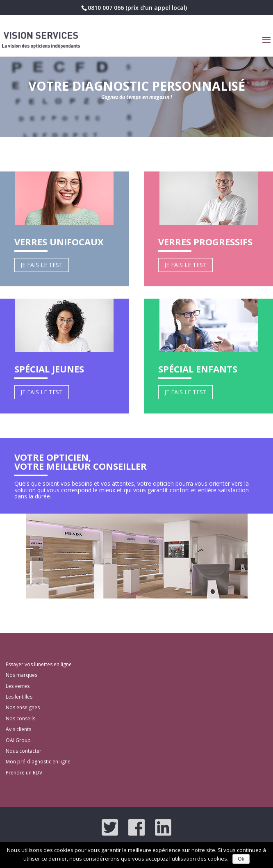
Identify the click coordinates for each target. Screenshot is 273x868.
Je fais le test (42, 265)
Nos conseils (20, 718)
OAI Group (18, 740)
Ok (241, 859)
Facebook (136, 827)
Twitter (110, 827)
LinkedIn (163, 827)
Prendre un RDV (24, 773)
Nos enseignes (23, 707)
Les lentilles (19, 697)
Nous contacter (24, 751)
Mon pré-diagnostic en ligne (38, 762)
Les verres (18, 686)
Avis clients (18, 729)
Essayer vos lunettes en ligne (39, 664)
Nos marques (22, 675)
